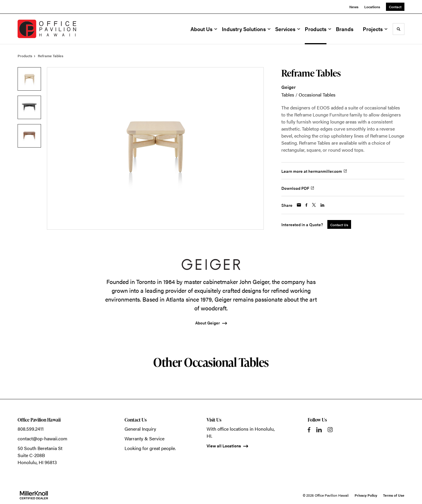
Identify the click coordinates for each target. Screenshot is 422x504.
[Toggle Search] (399, 29)
